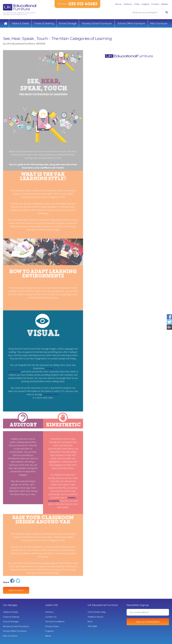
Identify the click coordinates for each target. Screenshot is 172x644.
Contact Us (51, 617)
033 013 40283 (83, 4)
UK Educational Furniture (103, 605)
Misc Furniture (159, 23)
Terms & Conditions (55, 622)
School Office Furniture (131, 23)
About (118, 4)
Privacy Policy (52, 626)
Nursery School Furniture (97, 23)
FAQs (137, 4)
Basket (165, 4)
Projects (49, 631)
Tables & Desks (20, 23)
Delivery (128, 4)
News (48, 636)
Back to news (16, 590)
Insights (145, 4)
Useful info (52, 605)
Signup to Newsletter (148, 622)
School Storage (68, 23)
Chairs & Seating (44, 23)
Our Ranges (10, 605)
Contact (155, 4)
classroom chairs (51, 394)
